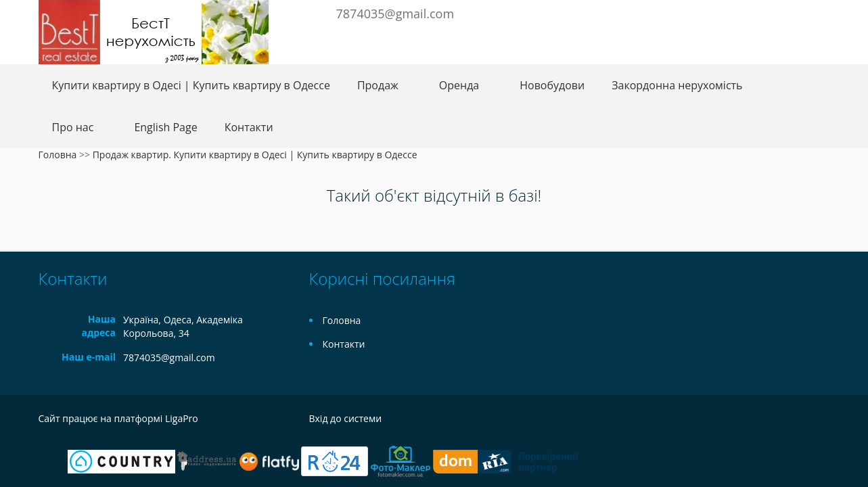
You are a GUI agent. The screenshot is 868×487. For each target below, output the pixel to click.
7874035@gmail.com (395, 14)
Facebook (750, 12)
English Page (165, 127)
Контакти (249, 127)
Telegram (768, 12)
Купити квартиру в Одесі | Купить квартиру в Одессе (191, 85)
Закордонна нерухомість (677, 85)
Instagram (790, 12)
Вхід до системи (346, 418)
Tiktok (823, 420)
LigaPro (182, 418)
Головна (58, 155)
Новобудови (552, 85)
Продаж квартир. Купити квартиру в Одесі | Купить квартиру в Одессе (255, 155)
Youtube (813, 12)
